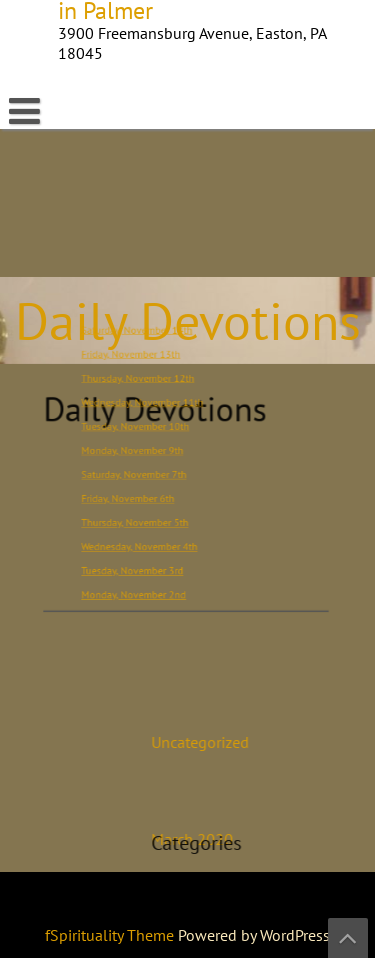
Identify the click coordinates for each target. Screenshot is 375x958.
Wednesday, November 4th (146, 537)
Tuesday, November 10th (143, 427)
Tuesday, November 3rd (140, 559)
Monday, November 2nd (142, 581)
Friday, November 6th (137, 493)
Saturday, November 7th (142, 471)
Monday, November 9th (140, 449)
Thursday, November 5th (143, 515)
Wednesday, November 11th (149, 405)
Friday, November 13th (139, 361)
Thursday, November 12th (145, 383)
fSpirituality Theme (111, 935)
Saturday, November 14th (144, 339)
